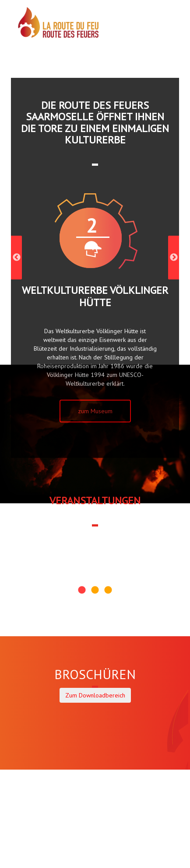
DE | (155, 42)
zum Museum (95, 411)
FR (164, 42)
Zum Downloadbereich (95, 695)
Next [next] (174, 258)
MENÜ (138, 30)
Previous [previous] (16, 258)
